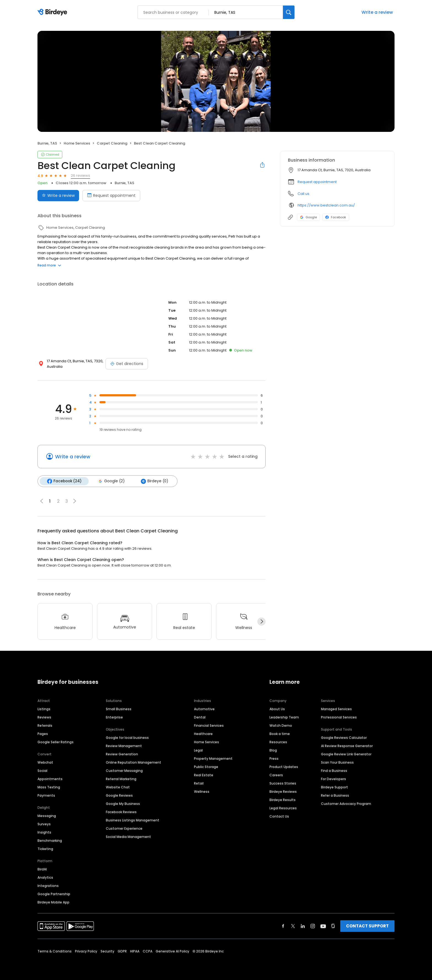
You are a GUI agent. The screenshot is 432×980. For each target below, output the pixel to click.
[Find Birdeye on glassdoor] (333, 926)
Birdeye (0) (154, 481)
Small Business (119, 709)
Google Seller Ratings (56, 742)
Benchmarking (50, 840)
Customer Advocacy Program (346, 803)
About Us (277, 709)
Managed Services (336, 709)
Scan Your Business (337, 762)
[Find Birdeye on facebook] (283, 926)
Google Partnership (54, 894)
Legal (198, 750)
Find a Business (334, 770)
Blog (273, 750)
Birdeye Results (283, 800)
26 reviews (80, 175)
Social (42, 770)
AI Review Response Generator (347, 746)
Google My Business (123, 803)
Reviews (44, 717)
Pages (43, 733)
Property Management (213, 758)
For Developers (334, 779)
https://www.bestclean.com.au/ (326, 205)
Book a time (280, 733)
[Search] (289, 12)
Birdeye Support (334, 787)
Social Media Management (128, 836)
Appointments (50, 779)
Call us (303, 194)
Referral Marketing (121, 779)
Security (107, 951)
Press (274, 758)
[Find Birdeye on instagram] (313, 926)
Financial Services (209, 725)
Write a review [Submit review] (58, 195)
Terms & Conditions (55, 951)
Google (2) (111, 481)
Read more (49, 265)
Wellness (202, 791)
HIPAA (135, 951)
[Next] (261, 622)
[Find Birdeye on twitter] (293, 926)
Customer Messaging (124, 770)
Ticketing (45, 849)
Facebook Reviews (121, 812)
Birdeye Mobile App (53, 902)
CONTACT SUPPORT (367, 926)
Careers (276, 775)
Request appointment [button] (317, 182)
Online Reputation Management (133, 762)
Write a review (377, 12)
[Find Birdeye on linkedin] (303, 926)
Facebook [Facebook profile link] (336, 217)
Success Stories (283, 783)
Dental (200, 717)
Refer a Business (335, 795)
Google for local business (127, 737)
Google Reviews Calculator (344, 737)
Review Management (124, 746)
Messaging (47, 816)
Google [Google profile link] (308, 217)
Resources (278, 742)
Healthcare (203, 733)
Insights (44, 832)
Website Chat (118, 787)
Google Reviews (119, 795)
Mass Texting (49, 787)
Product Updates (284, 767)
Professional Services (339, 717)
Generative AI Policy (172, 951)
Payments (46, 795)
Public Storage (206, 767)
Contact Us (279, 816)
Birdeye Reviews (283, 791)
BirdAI (42, 869)
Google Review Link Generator (346, 754)
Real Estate (204, 775)
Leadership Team (284, 717)
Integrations (48, 885)
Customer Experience (124, 828)
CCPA (148, 951)
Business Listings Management (133, 820)
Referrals (45, 725)
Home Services (206, 742)
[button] (75, 501)
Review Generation (122, 754)
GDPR (122, 951)
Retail (199, 783)
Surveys (44, 824)
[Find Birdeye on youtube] (323, 926)
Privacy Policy (86, 951)
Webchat (45, 762)
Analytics (45, 877)
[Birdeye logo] (53, 12)
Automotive (204, 709)
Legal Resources (283, 808)
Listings (44, 709)
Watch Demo (281, 725)
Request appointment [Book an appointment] (111, 195)
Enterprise (114, 717)
